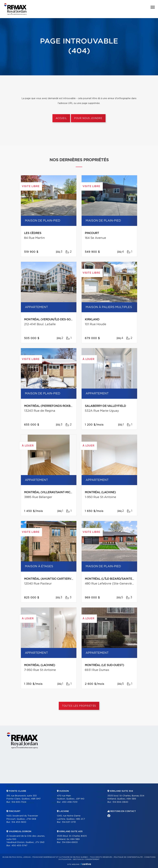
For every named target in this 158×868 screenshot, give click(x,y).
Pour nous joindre (88, 118)
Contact (147, 786)
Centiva (86, 864)
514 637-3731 (69, 822)
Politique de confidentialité (128, 857)
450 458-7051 (70, 802)
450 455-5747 (19, 846)
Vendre (101, 786)
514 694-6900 (70, 842)
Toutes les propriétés (79, 706)
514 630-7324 (19, 802)
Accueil (61, 118)
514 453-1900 (19, 822)
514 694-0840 (120, 802)
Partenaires (58, 786)
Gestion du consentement (86, 859)
